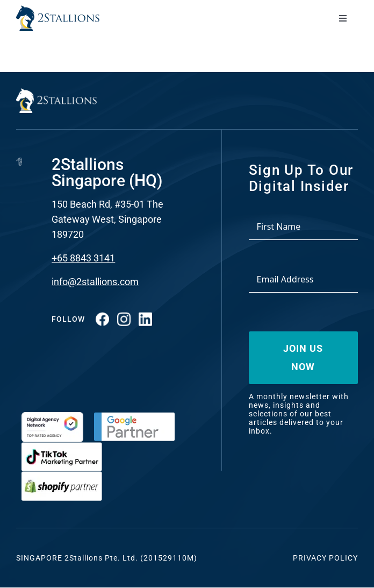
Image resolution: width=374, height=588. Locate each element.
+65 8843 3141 (83, 258)
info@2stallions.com (95, 282)
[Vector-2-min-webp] (58, 10)
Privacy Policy (325, 558)
